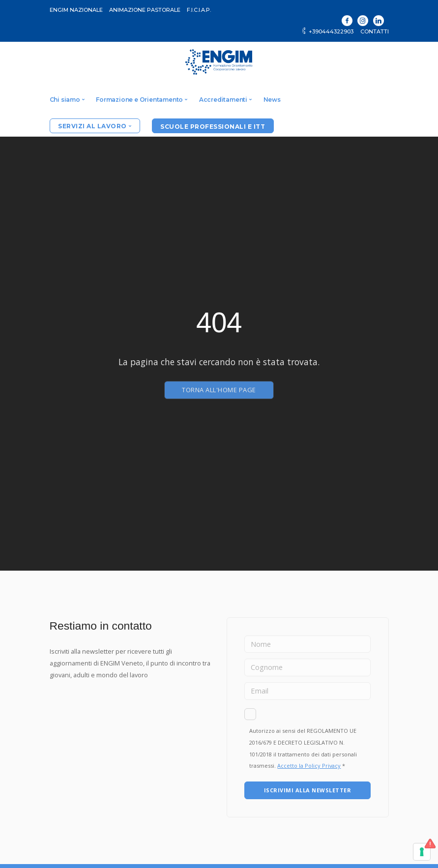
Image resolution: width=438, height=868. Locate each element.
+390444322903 (327, 31)
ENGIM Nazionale (76, 10)
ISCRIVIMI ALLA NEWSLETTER (308, 790)
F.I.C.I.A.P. (199, 10)
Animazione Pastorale (145, 10)
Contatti (375, 31)
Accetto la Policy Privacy (309, 766)
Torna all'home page (219, 390)
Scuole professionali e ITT (213, 127)
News (272, 100)
